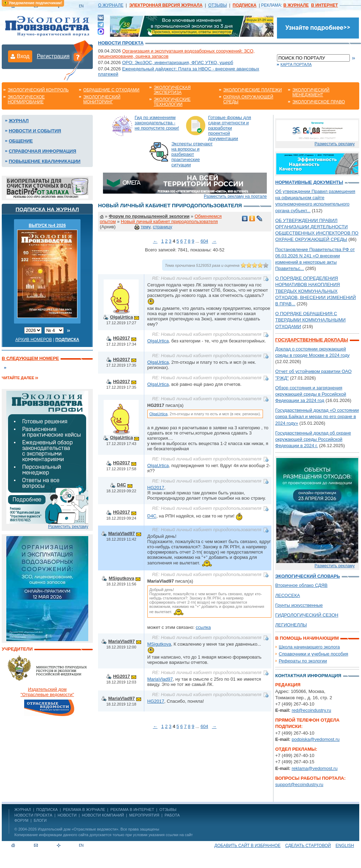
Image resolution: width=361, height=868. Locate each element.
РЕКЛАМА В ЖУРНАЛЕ (84, 810)
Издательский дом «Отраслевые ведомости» (78, 829)
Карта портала (296, 64)
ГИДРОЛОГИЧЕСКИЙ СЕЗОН (307, 615)
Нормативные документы (309, 182)
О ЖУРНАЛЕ (111, 5)
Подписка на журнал (47, 209)
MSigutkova (121, 578)
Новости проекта (121, 43)
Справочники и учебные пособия (313, 654)
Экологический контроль (38, 90)
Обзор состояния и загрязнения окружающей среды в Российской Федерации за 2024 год (311, 394)
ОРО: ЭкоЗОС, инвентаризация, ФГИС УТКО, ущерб (178, 63)
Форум (21, 820)
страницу (162, 227)
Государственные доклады (312, 340)
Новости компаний (103, 815)
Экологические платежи (253, 90)
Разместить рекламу (68, 527)
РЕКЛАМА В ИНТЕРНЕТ (132, 810)
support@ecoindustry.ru (299, 784)
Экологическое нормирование (26, 99)
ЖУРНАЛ (23, 810)
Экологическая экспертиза (172, 90)
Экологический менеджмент (311, 92)
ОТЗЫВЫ (218, 5)
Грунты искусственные (299, 605)
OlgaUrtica (122, 317)
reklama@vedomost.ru (315, 768)
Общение (21, 141)
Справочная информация (43, 151)
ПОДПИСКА (47, 810)
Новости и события (35, 131)
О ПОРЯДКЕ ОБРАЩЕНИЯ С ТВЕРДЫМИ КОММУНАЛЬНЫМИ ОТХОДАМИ (310, 320)
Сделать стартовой (308, 846)
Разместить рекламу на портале (235, 196)
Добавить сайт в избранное (247, 846)
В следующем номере (30, 358)
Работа (172, 815)
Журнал (19, 121)
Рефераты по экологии (303, 661)
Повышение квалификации (45, 161)
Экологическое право (319, 102)
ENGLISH (345, 846)
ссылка (203, 627)
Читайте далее (18, 378)
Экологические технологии (172, 102)
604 (204, 241)
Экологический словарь (308, 576)
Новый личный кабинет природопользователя (169, 221)
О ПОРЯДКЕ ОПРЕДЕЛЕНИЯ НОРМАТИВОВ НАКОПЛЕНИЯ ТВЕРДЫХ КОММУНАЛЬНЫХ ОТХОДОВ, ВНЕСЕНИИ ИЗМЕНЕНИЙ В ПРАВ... (315, 291)
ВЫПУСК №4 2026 (47, 225)
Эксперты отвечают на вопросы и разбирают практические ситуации (192, 154)
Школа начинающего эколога (309, 647)
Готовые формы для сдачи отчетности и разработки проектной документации (230, 128)
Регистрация (53, 56)
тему (145, 227)
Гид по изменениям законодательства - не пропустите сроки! (157, 123)
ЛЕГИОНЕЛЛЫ (291, 625)
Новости (67, 815)
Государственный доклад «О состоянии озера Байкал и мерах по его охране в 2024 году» (317, 416)
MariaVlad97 (122, 533)
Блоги (40, 820)
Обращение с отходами (111, 90)
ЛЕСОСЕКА (288, 595)
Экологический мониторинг (102, 99)
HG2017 (122, 338)
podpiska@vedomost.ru (316, 739)
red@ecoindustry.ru (311, 710)
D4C (122, 485)
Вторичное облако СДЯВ (301, 585)
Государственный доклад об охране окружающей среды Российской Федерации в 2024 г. (313, 439)
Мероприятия (144, 815)
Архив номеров (34, 340)
